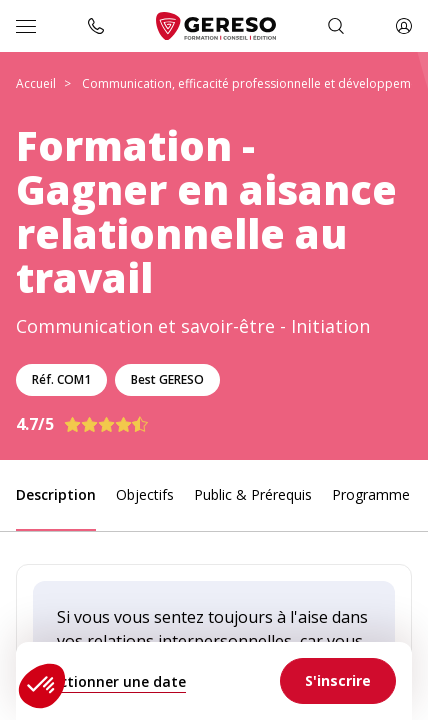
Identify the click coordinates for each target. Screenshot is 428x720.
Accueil (36, 83)
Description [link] (56, 494)
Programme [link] (371, 494)
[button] (42, 686)
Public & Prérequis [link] (253, 494)
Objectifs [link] (145, 494)
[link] (338, 681)
